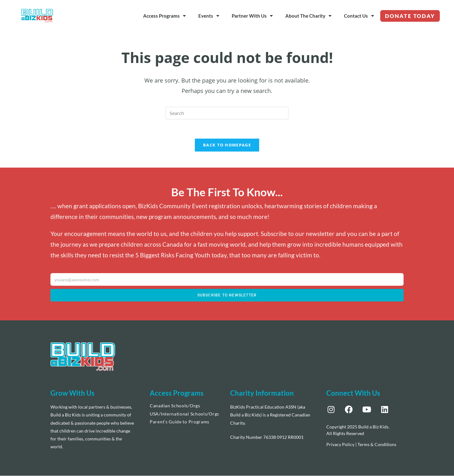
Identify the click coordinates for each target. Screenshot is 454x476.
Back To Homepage (227, 145)
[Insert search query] (227, 113)
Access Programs (164, 16)
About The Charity (308, 16)
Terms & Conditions (377, 445)
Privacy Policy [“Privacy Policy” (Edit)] (340, 445)
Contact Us (359, 16)
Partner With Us (252, 16)
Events (209, 16)
